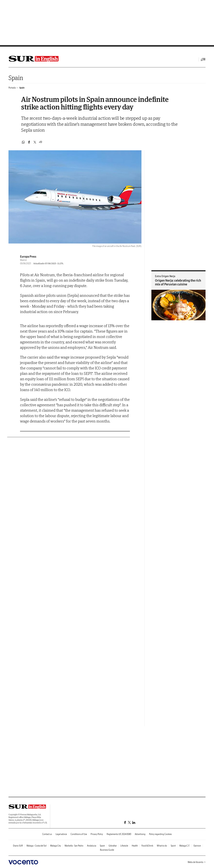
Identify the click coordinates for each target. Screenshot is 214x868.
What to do (162, 846)
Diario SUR (18, 846)
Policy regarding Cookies (160, 834)
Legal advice (61, 834)
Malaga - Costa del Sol (37, 846)
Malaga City (56, 846)
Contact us (47, 834)
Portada (12, 88)
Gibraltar (113, 846)
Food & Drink (147, 846)
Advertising (140, 834)
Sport (173, 846)
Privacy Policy (97, 834)
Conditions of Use (79, 834)
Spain (16, 78)
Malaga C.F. (185, 846)
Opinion (197, 846)
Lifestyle (124, 846)
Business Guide (107, 850)
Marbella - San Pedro (74, 846)
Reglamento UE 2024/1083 (119, 834)
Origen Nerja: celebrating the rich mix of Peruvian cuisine (178, 282)
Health (135, 846)
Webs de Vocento (197, 862)
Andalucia (92, 846)
